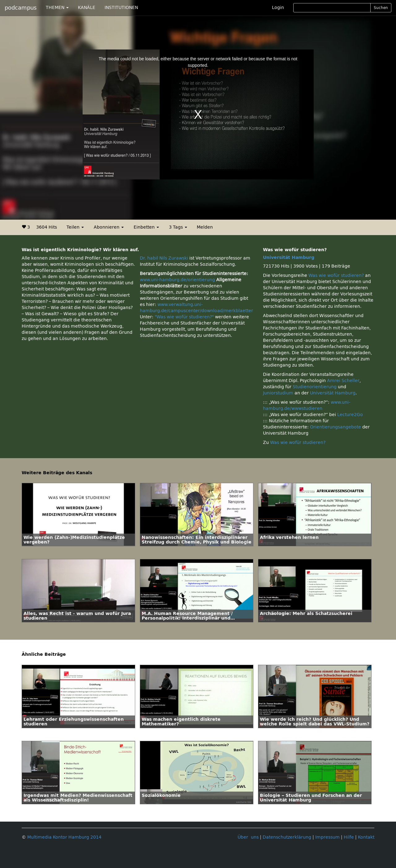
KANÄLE (87, 8)
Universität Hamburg (289, 258)
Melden (205, 227)
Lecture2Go (350, 415)
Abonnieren (109, 227)
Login (278, 8)
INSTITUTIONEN (121, 8)
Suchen (381, 8)
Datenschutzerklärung (287, 837)
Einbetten (146, 227)
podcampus (21, 8)
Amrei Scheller (343, 381)
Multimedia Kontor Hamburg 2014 (64, 837)
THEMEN (57, 8)
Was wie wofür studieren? (336, 275)
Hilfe (349, 837)
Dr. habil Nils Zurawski (164, 258)
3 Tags (178, 227)
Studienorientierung (315, 387)
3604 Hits (47, 227)
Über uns (248, 837)
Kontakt (366, 837)
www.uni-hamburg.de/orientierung (177, 280)
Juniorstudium (278, 393)
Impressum (327, 837)
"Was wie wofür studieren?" (184, 317)
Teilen (75, 227)
